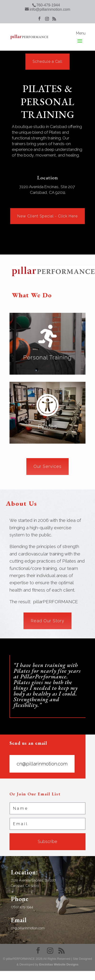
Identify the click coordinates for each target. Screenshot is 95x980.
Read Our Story (47, 621)
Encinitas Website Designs (59, 964)
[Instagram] (47, 20)
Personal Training (47, 357)
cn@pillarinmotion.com (42, 764)
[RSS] (54, 20)
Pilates (47, 426)
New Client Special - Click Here (47, 216)
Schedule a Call (47, 61)
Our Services (47, 466)
